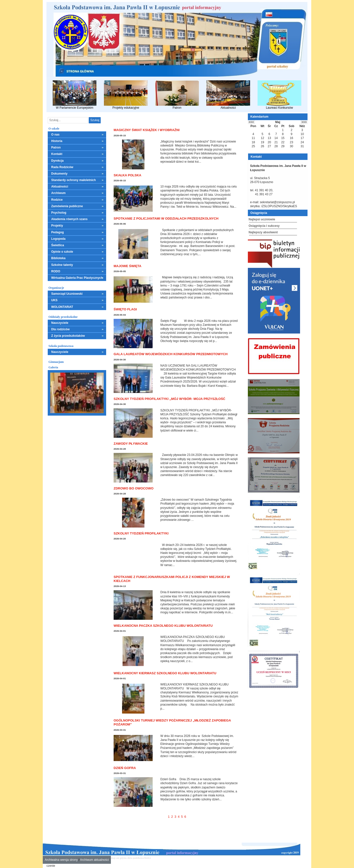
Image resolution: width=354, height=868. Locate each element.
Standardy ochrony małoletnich (73, 180)
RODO (56, 271)
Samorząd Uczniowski (67, 294)
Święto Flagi (125, 309)
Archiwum (58, 193)
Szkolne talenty (62, 265)
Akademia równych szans (69, 219)
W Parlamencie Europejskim (75, 95)
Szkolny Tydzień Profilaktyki (141, 533)
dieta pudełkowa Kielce (139, 858)
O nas (55, 135)
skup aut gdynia (119, 858)
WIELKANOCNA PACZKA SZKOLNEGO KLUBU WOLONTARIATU (163, 626)
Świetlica (58, 245)
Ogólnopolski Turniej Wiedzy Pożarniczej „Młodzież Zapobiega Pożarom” (172, 722)
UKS (54, 300)
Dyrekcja (57, 161)
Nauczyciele (60, 323)
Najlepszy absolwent (263, 232)
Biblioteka (58, 258)
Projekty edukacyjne (126, 95)
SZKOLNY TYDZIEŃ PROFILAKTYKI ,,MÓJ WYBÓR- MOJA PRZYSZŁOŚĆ (169, 399)
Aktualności (228, 95)
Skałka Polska (127, 175)
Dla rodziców (60, 329)
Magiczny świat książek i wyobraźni (147, 130)
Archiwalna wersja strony (61, 860)
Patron (177, 95)
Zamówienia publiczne (67, 206)
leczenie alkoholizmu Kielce (184, 858)
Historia (57, 141)
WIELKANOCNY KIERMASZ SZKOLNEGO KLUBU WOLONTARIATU (165, 673)
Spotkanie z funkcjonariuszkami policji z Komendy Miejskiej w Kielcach (172, 579)
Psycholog (59, 213)
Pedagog (58, 232)
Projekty (57, 226)
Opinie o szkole (62, 252)
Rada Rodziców (62, 167)
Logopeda (58, 239)
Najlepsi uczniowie (262, 219)
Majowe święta (128, 266)
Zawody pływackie (131, 444)
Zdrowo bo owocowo (133, 488)
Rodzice (57, 200)
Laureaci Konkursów (279, 95)
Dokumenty (59, 174)
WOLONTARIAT (62, 307)
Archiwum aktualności (94, 860)
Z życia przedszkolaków (68, 336)
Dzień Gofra (125, 768)
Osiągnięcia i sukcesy (264, 226)
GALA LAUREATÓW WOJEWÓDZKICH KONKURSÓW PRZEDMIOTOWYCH (171, 354)
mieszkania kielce (160, 858)
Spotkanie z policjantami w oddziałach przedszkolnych (166, 218)
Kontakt (57, 154)
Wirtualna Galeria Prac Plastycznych (77, 278)
